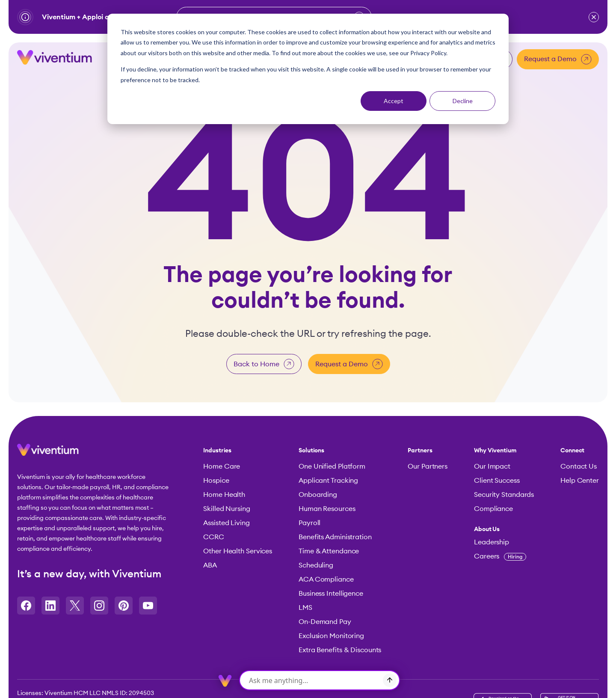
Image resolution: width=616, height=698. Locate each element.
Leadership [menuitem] (492, 542)
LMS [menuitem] (305, 607)
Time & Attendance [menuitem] (329, 551)
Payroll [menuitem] (309, 523)
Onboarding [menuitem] (318, 494)
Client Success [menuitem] (497, 480)
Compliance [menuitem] (493, 508)
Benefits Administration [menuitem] (335, 537)
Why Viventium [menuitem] (495, 450)
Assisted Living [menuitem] (227, 523)
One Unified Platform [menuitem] (332, 466)
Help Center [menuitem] (580, 480)
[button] (594, 17)
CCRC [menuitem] (214, 537)
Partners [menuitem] (420, 450)
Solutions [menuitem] (311, 450)
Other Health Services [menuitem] (238, 551)
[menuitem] (504, 529)
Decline (463, 101)
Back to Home (264, 364)
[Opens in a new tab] (26, 605)
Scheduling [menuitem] (316, 565)
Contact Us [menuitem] (579, 466)
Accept (394, 101)
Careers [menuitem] (500, 556)
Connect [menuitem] (572, 450)
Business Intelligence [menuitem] (331, 593)
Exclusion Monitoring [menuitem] (331, 636)
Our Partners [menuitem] (428, 466)
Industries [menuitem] (217, 450)
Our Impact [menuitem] (492, 466)
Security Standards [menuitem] (504, 494)
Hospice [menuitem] (216, 480)
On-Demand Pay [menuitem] (325, 621)
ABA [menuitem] (210, 565)
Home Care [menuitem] (222, 466)
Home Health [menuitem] (224, 494)
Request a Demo (558, 58)
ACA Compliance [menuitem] (326, 579)
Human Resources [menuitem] (327, 508)
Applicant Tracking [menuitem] (328, 480)
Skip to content (0, 25)
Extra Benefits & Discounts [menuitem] (340, 650)
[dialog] (308, 69)
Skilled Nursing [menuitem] (227, 508)
